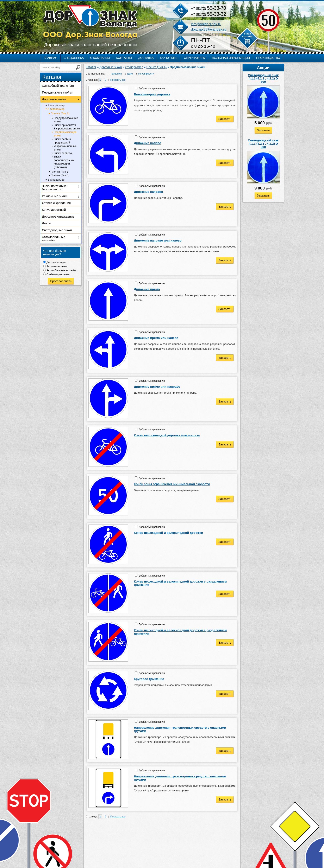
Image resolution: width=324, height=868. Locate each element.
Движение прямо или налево (156, 338)
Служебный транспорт (58, 86)
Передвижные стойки (57, 92)
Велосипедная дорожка (152, 94)
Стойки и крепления (56, 203)
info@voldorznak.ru (206, 24)
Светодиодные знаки (57, 230)
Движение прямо (147, 289)
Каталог (91, 67)
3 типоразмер (56, 180)
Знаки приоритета (65, 125)
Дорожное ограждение (58, 216)
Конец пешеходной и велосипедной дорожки (169, 533)
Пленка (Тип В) (60, 175)
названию (116, 74)
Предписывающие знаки (65, 134)
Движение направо (148, 192)
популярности (146, 74)
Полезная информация (231, 58)
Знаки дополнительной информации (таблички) (64, 162)
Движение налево (148, 143)
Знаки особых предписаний (62, 141)
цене (130, 74)
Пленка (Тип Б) (60, 172)
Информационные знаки (65, 148)
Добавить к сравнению (152, 89)
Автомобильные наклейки (54, 239)
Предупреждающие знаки (66, 120)
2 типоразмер (56, 109)
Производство (268, 58)
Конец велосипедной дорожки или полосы (167, 435)
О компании (100, 58)
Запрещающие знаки (67, 128)
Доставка (146, 58)
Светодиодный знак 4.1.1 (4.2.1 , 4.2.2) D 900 (263, 144)
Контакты (124, 58)
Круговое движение (149, 679)
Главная (51, 58)
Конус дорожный (54, 210)
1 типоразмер (56, 105)
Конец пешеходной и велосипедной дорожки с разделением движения (180, 583)
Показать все (118, 80)
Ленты (46, 223)
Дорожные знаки (54, 99)
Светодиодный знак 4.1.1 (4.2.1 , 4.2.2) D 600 (263, 78)
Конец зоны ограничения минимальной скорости (172, 484)
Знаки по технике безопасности (54, 188)
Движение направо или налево (158, 240)
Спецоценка (74, 58)
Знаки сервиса (63, 153)
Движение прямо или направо (157, 387)
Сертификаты (195, 58)
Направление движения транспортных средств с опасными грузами (180, 729)
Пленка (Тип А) (60, 113)
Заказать (263, 130)
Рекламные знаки (55, 196)
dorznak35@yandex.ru (209, 29)
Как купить (169, 58)
